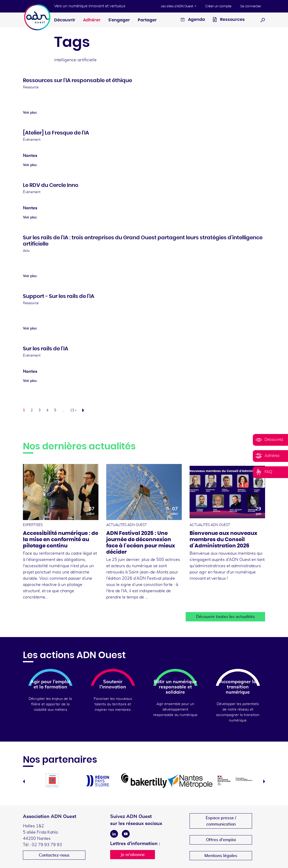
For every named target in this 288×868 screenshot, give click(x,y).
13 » (73, 410)
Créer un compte (218, 6)
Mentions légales (221, 856)
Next (264, 781)
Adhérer (92, 20)
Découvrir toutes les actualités (226, 617)
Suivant (85, 410)
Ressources (229, 20)
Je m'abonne (133, 855)
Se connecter (251, 6)
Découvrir (65, 20)
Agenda (193, 20)
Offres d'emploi (221, 840)
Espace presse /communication (221, 821)
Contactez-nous (54, 855)
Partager (147, 20)
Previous (24, 781)
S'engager (119, 20)
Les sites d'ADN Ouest (177, 6)
